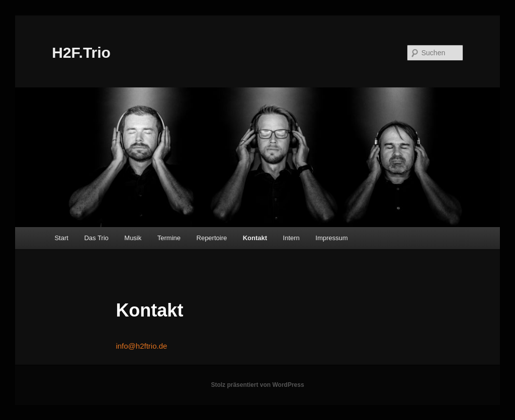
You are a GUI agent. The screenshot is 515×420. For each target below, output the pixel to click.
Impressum (331, 238)
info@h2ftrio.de (141, 346)
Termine (169, 238)
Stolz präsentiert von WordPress (257, 385)
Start (61, 238)
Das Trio (96, 238)
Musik (133, 238)
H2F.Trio (81, 52)
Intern (291, 238)
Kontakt (255, 238)
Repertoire (212, 238)
